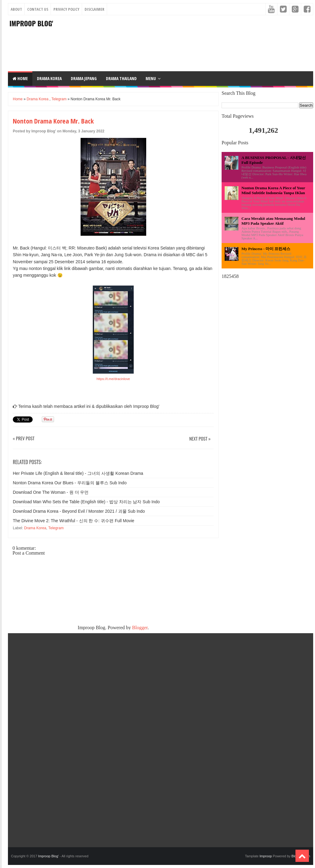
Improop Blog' (31, 23)
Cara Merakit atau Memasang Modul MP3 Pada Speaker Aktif (273, 221)
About (16, 9)
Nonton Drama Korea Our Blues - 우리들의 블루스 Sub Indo (70, 483)
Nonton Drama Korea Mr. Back (53, 121)
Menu (151, 78)
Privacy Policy (66, 9)
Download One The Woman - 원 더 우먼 (51, 492)
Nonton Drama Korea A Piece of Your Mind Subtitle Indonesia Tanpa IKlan (273, 190)
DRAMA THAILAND (121, 78)
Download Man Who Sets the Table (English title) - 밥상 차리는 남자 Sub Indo (86, 502)
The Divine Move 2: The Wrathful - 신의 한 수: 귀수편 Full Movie (74, 521)
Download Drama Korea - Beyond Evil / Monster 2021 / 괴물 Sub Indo (79, 511)
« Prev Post (24, 439)
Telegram (59, 99)
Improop (266, 856)
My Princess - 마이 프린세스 (266, 249)
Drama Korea (37, 99)
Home (20, 78)
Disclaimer (94, 9)
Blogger (140, 628)
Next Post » (200, 439)
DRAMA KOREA (49, 78)
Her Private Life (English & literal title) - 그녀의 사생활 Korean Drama (78, 473)
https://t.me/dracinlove (113, 379)
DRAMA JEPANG (84, 78)
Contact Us (38, 9)
